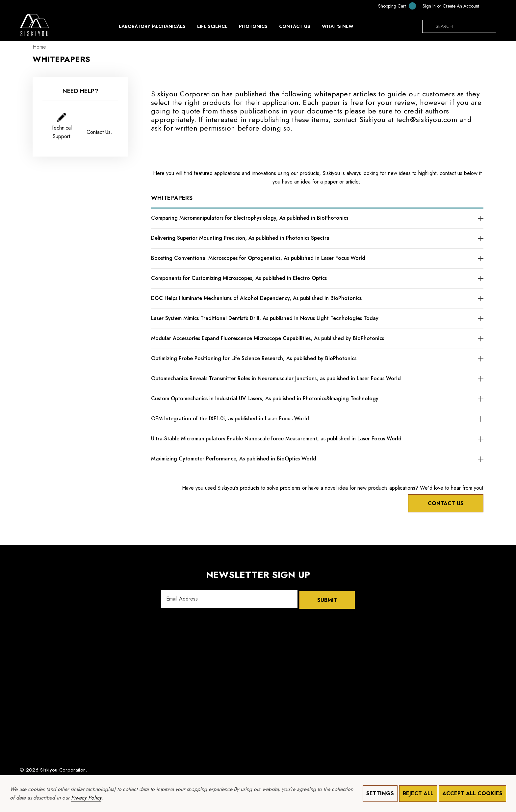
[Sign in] (429, 6)
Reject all (418, 793)
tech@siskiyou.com (427, 119)
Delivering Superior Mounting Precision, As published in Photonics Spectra (240, 238)
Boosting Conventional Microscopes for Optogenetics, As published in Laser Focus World (258, 258)
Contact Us (441, 501)
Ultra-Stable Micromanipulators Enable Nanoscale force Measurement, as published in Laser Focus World (276, 439)
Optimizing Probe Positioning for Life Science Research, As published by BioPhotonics (254, 358)
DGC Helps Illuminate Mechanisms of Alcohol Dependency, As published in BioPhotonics (256, 298)
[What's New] (338, 28)
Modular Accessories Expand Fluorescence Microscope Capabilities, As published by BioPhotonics (268, 338)
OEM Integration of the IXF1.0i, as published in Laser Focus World (230, 418)
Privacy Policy (86, 798)
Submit (327, 596)
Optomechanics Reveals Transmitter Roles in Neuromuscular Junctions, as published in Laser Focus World (276, 378)
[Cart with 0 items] (393, 6)
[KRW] (489, 6)
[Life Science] (212, 28)
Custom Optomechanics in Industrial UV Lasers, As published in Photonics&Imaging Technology (265, 398)
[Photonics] (253, 28)
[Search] (429, 26)
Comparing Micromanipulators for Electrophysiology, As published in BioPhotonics (250, 218)
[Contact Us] (295, 26)
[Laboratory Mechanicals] (152, 28)
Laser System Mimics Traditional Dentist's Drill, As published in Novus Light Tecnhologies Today (265, 318)
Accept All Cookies (472, 793)
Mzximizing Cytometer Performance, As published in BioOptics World (234, 459)
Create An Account (461, 6)
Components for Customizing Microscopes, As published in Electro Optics (239, 278)
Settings (380, 793)
